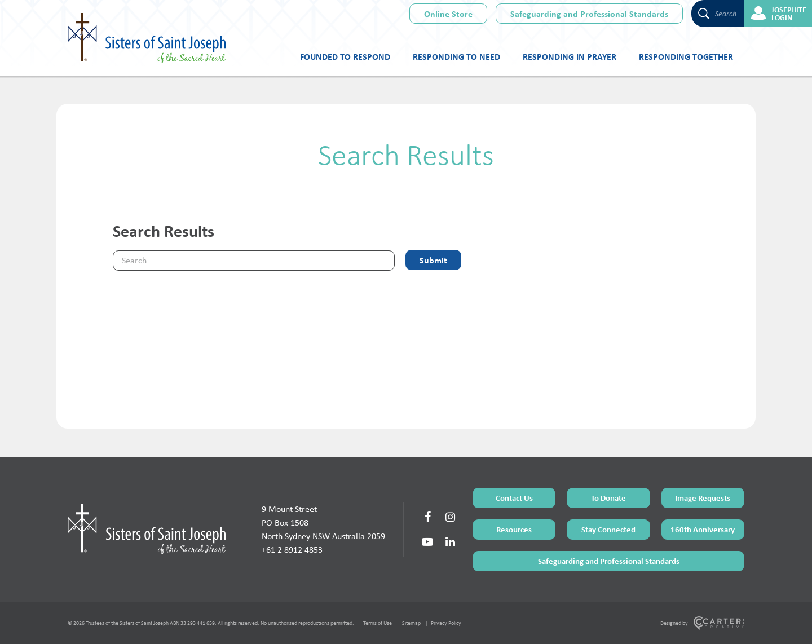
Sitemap (411, 623)
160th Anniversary (703, 529)
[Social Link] (427, 517)
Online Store (448, 14)
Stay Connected (608, 529)
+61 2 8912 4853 (292, 550)
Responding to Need (456, 56)
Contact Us (514, 498)
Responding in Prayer (570, 56)
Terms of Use (378, 623)
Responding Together (686, 56)
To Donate (608, 498)
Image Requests (703, 498)
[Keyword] (254, 261)
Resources (514, 529)
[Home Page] (147, 529)
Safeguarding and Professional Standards (589, 14)
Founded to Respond (345, 56)
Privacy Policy (446, 623)
